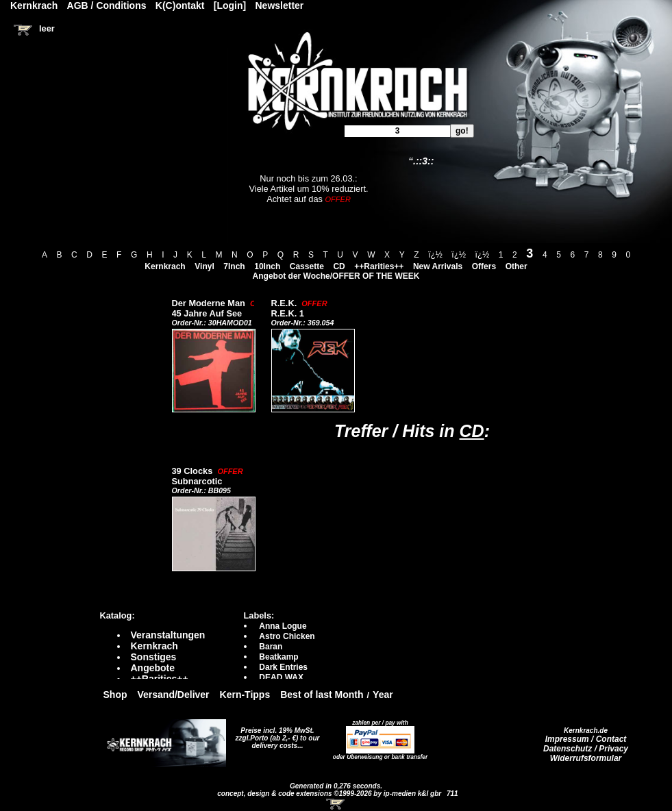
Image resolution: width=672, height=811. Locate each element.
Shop (115, 695)
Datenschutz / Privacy (586, 749)
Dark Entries (283, 667)
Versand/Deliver (174, 695)
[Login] (230, 5)
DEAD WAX (281, 677)
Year (383, 695)
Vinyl (204, 266)
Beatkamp (278, 657)
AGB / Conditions (107, 5)
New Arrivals (438, 266)
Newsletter (280, 5)
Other (517, 266)
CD (339, 266)
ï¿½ (435, 255)
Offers (484, 266)
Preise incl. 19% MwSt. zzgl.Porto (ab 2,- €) (275, 734)
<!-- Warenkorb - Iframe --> (336, 804)
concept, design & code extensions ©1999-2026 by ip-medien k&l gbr (330, 794)
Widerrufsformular (586, 758)
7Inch (234, 266)
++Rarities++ (379, 266)
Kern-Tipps (245, 695)
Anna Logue (283, 626)
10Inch (267, 266)
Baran (271, 647)
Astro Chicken (287, 636)
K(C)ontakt (180, 5)
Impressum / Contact (586, 739)
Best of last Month (322, 695)
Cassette (307, 266)
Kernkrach (165, 266)
